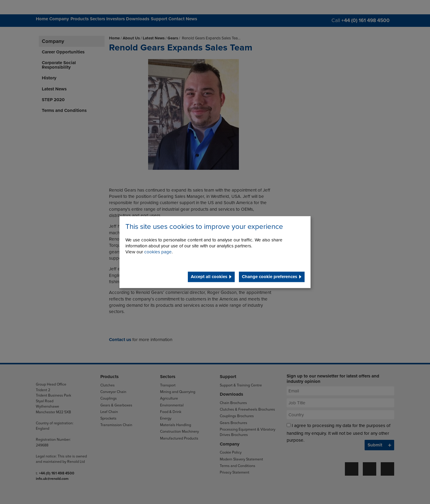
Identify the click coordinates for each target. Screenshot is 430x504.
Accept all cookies (209, 277)
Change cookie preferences (269, 277)
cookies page (158, 252)
